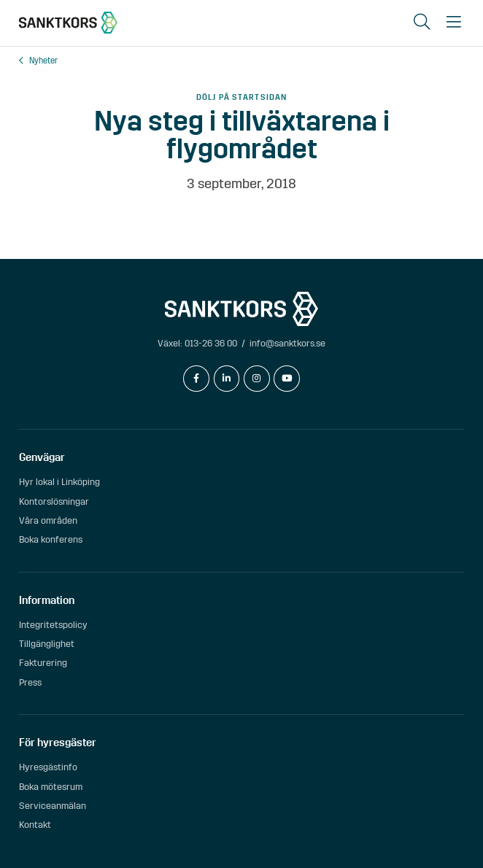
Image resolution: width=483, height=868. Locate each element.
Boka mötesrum (51, 787)
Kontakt (35, 825)
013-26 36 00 (211, 343)
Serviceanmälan (53, 806)
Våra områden (48, 520)
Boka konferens (51, 539)
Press (30, 682)
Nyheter (43, 61)
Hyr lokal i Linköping (59, 482)
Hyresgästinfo (48, 767)
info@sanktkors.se (287, 343)
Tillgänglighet (47, 644)
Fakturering (43, 663)
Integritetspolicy (53, 625)
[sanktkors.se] (68, 23)
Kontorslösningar (54, 501)
